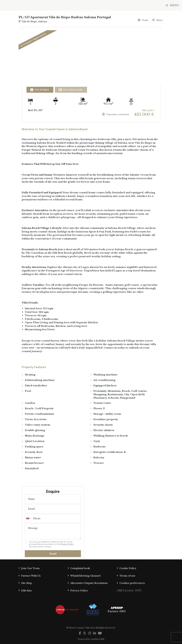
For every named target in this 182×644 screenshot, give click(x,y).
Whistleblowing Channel (85, 576)
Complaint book (80, 568)
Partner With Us (31, 576)
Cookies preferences (132, 583)
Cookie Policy (128, 568)
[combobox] (53, 518)
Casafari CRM (97, 639)
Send (53, 554)
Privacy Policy (67, 544)
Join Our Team (30, 568)
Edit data (26, 590)
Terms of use (127, 576)
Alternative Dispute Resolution (89, 583)
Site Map (27, 583)
